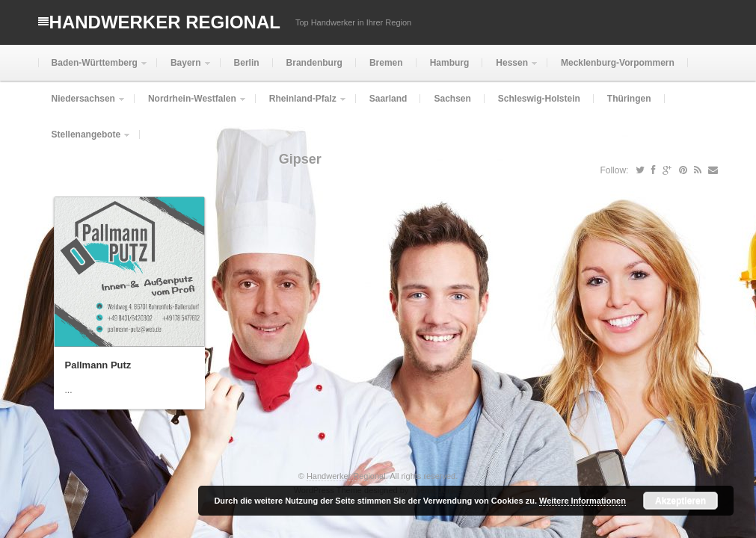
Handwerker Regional (165, 22)
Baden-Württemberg (93, 69)
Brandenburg (314, 63)
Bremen (386, 63)
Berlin (247, 63)
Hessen (510, 69)
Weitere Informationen (583, 501)
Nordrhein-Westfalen (191, 105)
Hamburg (450, 63)
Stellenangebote (85, 141)
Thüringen (629, 99)
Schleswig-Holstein (539, 99)
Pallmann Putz (98, 365)
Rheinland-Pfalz (301, 105)
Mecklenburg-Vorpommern (618, 63)
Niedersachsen (82, 105)
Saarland (388, 99)
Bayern (184, 69)
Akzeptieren (680, 501)
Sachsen (452, 99)
